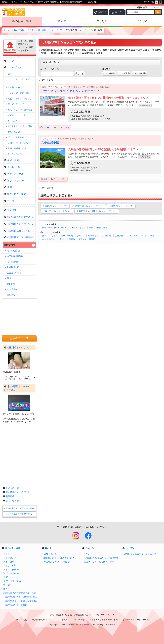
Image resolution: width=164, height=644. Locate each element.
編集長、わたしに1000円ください (60, 558)
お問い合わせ (12, 501)
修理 (152, 236)
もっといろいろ (15, 154)
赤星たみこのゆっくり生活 (57, 562)
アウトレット (133, 236)
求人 (6, 589)
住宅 (8, 187)
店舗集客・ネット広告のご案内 (20, 508)
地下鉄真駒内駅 (14, 251)
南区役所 (11, 295)
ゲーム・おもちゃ (78, 228)
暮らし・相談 (13, 167)
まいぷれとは (12, 488)
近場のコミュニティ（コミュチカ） (141, 554)
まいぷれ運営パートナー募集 (19, 514)
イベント (88, 554)
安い (44, 236)
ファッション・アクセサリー (20, 81)
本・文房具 (13, 121)
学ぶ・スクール (14, 174)
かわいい (81, 236)
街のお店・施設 (22, 21)
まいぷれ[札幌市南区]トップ (16, 30)
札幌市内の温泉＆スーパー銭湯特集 (101, 558)
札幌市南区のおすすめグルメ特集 (20, 217)
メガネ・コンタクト (17, 115)
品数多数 (119, 236)
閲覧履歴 (103, 12)
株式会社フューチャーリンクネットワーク (95, 615)
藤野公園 (11, 284)
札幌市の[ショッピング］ (55, 206)
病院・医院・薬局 (15, 194)
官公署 (9, 201)
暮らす (62, 21)
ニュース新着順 (139, 73)
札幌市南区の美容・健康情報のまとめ (22, 597)
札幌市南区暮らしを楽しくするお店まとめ (22, 601)
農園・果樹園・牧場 (98, 228)
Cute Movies (50, 554)
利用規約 (10, 496)
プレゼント (107, 236)
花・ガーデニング (16, 104)
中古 (144, 236)
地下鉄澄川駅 (13, 262)
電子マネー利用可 (87, 239)
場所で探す (10, 245)
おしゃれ (54, 236)
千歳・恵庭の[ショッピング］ (57, 211)
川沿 (9, 278)
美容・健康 (12, 160)
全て (10, 74)
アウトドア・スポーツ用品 (20, 126)
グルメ (9, 61)
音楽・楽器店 (14, 132)
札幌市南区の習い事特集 (19, 237)
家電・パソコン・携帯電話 (20, 110)
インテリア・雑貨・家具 (19, 93)
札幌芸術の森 (13, 267)
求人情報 (10, 210)
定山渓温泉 (12, 289)
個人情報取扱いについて (18, 492)
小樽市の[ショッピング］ (121, 206)
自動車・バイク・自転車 (19, 143)
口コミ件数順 (109, 73)
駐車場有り (93, 236)
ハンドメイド (48, 239)
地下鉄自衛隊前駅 (15, 256)
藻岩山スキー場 (14, 273)
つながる (142, 21)
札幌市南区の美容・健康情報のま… (20, 224)
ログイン (119, 12)
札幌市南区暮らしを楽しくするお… (20, 231)
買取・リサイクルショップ (54, 228)
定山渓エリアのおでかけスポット (100, 562)
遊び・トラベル (14, 180)
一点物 (61, 239)
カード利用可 (67, 236)
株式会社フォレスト (65, 615)
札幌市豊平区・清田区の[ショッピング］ (97, 211)
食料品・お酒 (14, 87)
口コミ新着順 (124, 73)
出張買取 (71, 239)
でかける (102, 21)
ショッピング (56, 30)
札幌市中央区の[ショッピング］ (88, 206)
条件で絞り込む (50, 62)
